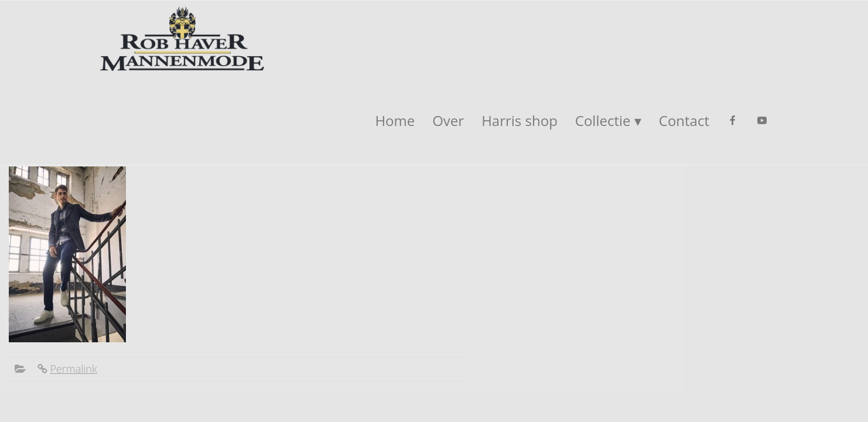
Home (395, 120)
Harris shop (520, 120)
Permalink (73, 369)
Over (448, 120)
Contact (684, 120)
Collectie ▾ (608, 120)
